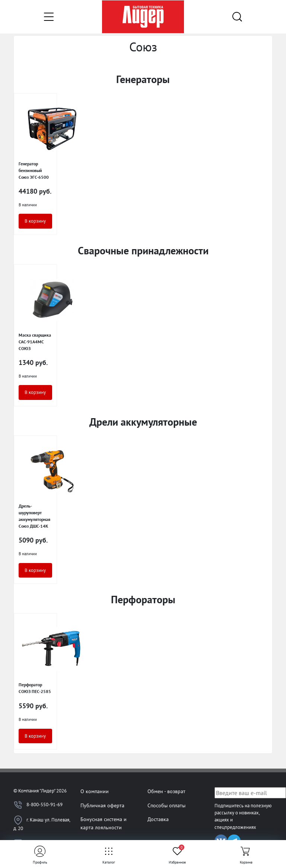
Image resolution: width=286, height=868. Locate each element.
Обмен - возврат (166, 791)
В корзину (35, 221)
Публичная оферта (102, 805)
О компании (95, 791)
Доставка (158, 819)
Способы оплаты (166, 805)
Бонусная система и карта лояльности (104, 823)
